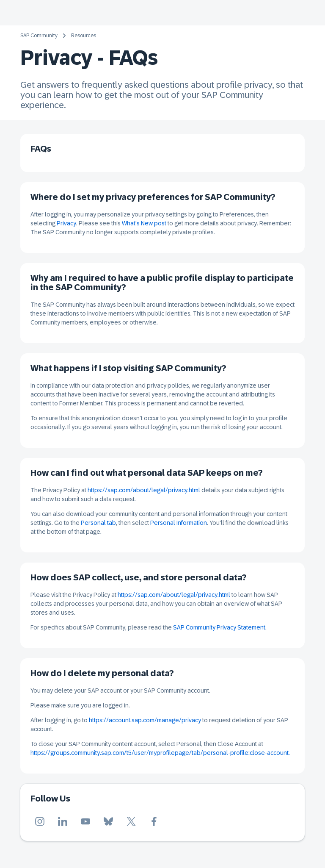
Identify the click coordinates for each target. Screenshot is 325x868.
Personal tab (98, 523)
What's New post (144, 223)
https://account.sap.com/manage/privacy (145, 720)
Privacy (66, 223)
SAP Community (39, 36)
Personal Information (179, 523)
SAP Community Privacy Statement (219, 627)
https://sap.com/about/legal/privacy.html (144, 490)
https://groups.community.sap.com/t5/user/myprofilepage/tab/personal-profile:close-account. (160, 753)
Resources (84, 36)
